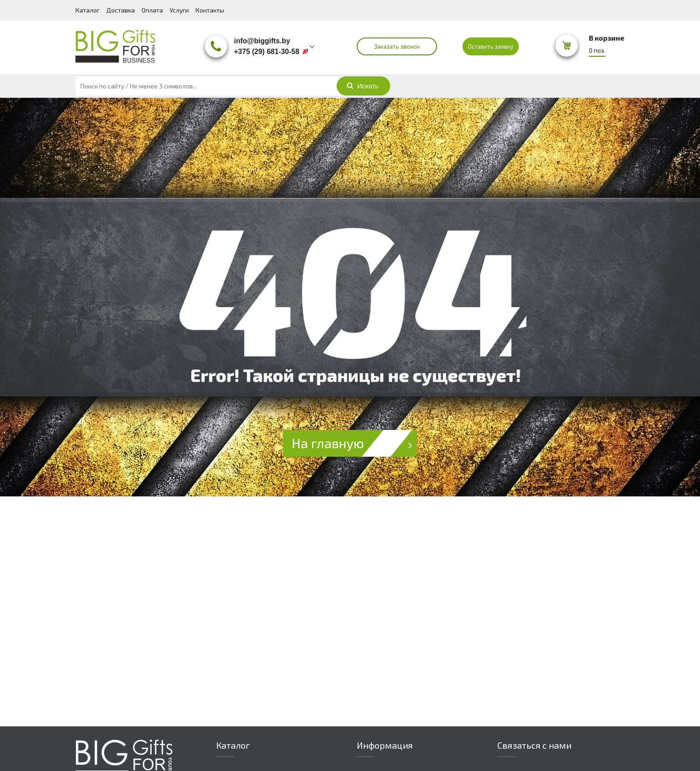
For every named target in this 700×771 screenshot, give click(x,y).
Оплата (152, 10)
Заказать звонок (397, 46)
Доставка (121, 10)
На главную (355, 443)
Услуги (179, 10)
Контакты (210, 10)
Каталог (87, 10)
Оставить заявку (491, 46)
